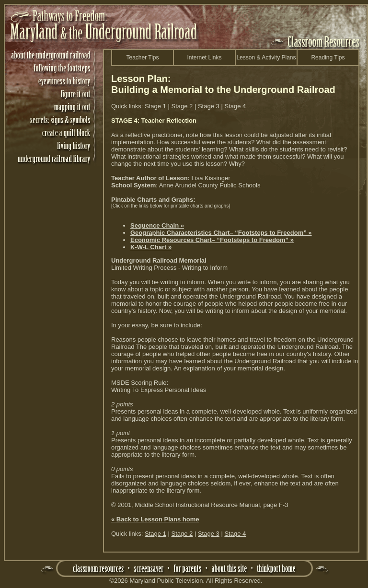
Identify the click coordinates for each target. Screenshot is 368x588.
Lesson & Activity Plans (266, 58)
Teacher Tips (142, 58)
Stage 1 (155, 106)
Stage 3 (209, 106)
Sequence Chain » (157, 225)
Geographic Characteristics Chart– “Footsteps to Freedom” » (221, 233)
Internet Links (204, 58)
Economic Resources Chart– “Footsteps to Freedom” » (212, 240)
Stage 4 (235, 106)
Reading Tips (328, 58)
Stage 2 (182, 106)
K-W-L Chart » (151, 247)
